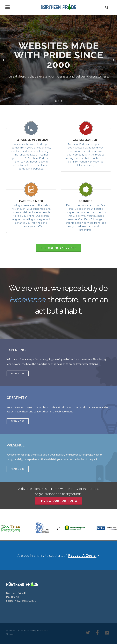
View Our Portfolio (59, 501)
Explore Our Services (59, 248)
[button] (4, 60)
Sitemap (10, 634)
